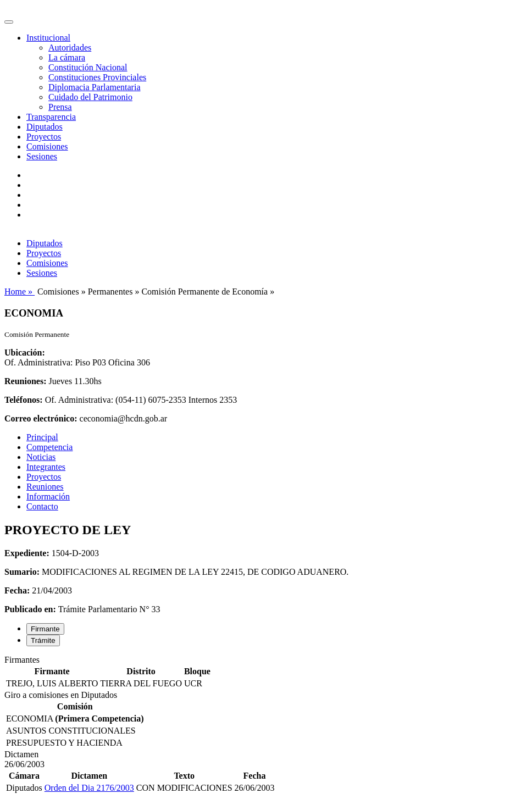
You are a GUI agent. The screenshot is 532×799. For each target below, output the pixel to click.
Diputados (45, 127)
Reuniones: (25, 381)
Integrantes (46, 467)
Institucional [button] (48, 38)
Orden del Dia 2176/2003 (89, 788)
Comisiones (47, 146)
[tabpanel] (266, 673)
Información (48, 496)
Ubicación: (25, 353)
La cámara (67, 57)
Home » (20, 292)
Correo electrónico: (41, 418)
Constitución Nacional (88, 67)
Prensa (60, 107)
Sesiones (42, 156)
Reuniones (45, 487)
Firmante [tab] (45, 629)
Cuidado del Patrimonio (90, 97)
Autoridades (70, 48)
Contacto (42, 506)
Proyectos (44, 137)
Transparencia (51, 117)
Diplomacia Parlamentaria (94, 87)
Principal (42, 437)
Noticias (41, 457)
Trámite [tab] (43, 640)
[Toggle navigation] (9, 22)
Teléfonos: (24, 400)
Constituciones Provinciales (97, 77)
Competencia (49, 447)
